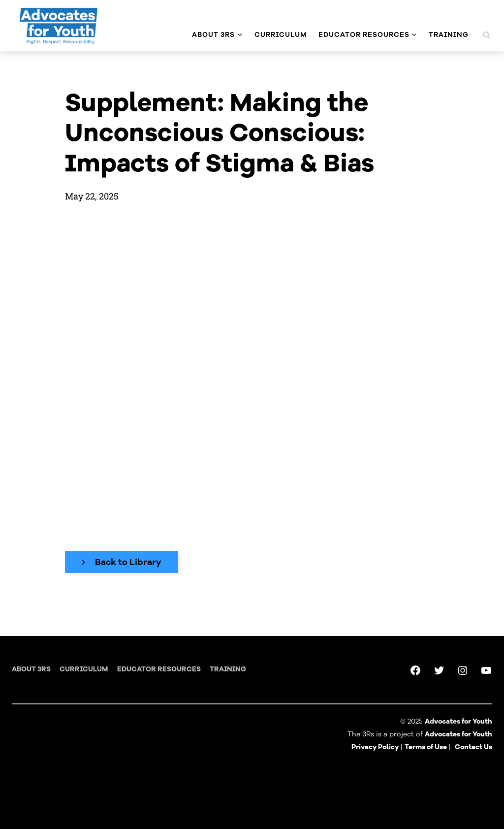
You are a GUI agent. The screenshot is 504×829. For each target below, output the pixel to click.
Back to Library (128, 562)
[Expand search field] (486, 35)
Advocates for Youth (458, 734)
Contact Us (473, 747)
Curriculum (84, 669)
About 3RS (31, 669)
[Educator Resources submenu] (414, 35)
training (228, 669)
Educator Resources (159, 669)
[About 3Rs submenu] (240, 35)
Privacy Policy (375, 747)
